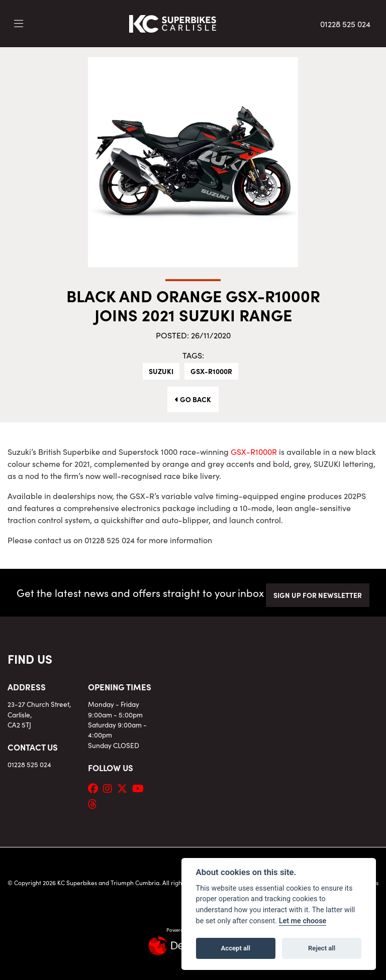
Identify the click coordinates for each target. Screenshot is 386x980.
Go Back (193, 399)
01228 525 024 (345, 24)
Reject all (322, 948)
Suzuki (161, 371)
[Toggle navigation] (19, 24)
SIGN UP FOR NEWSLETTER (318, 595)
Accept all (236, 948)
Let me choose (303, 921)
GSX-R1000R (211, 371)
